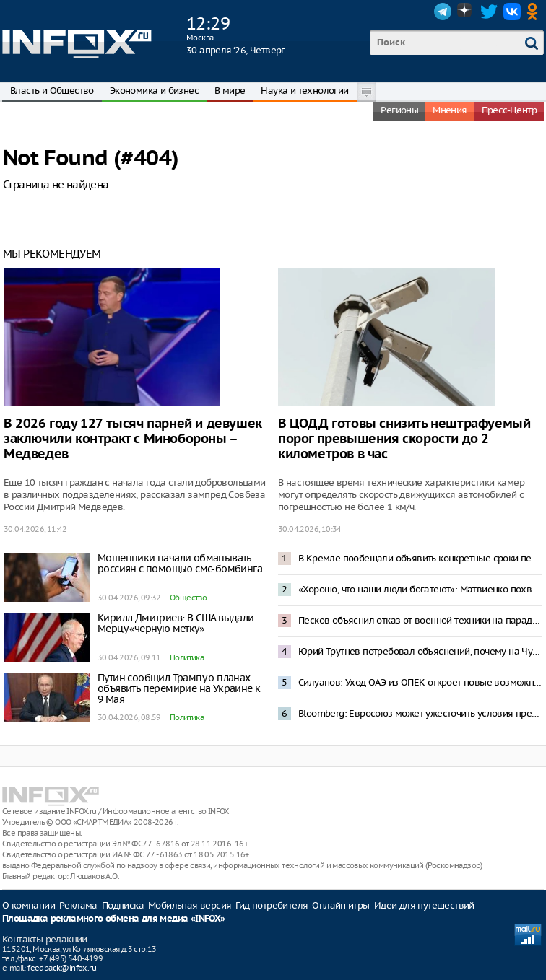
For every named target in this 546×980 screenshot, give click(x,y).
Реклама (78, 905)
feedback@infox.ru (62, 968)
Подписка (123, 905)
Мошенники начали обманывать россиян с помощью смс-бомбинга (180, 563)
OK (535, 12)
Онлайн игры (341, 905)
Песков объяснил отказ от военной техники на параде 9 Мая (420, 620)
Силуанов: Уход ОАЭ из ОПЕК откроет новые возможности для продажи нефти (420, 682)
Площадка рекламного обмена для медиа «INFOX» (114, 919)
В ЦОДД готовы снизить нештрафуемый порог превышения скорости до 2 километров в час (404, 439)
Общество (188, 598)
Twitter (489, 12)
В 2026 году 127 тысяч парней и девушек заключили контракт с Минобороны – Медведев (133, 439)
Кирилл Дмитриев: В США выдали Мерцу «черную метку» (176, 623)
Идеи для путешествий (424, 905)
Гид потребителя (272, 905)
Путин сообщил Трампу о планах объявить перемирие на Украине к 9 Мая (179, 688)
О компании (29, 905)
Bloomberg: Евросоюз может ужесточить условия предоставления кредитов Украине (420, 713)
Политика (187, 657)
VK (512, 12)
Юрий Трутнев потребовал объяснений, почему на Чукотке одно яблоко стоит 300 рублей (420, 651)
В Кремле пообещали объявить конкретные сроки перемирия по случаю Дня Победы (420, 558)
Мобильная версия (190, 905)
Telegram (443, 12)
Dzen (466, 12)
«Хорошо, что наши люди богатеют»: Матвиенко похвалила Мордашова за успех (420, 589)
